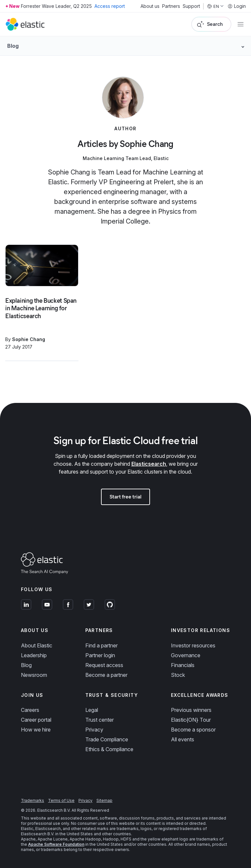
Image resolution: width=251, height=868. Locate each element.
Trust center (100, 720)
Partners (171, 6)
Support (191, 6)
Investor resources (193, 645)
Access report (110, 6)
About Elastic (37, 645)
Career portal (36, 720)
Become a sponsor (193, 730)
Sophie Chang (29, 339)
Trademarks (33, 800)
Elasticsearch (149, 464)
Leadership (34, 655)
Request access (104, 665)
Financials (183, 665)
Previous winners (191, 710)
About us (150, 6)
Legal (92, 710)
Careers (30, 710)
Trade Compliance (107, 739)
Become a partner (106, 675)
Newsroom (34, 675)
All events (183, 739)
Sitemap (104, 800)
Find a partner (101, 645)
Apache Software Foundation (56, 844)
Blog (26, 665)
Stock (178, 675)
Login (237, 6)
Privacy (94, 730)
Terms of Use (61, 800)
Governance (186, 655)
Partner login (100, 655)
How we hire (36, 730)
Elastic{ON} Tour (191, 720)
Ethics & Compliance (109, 749)
